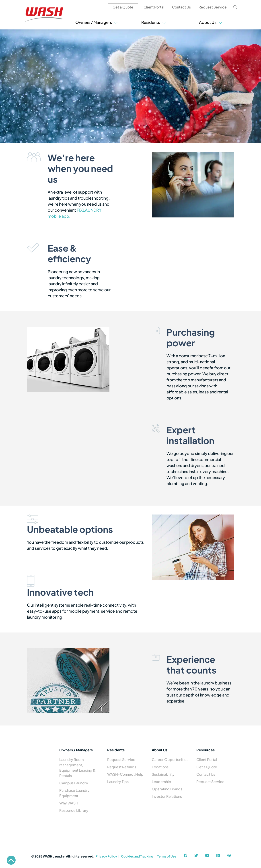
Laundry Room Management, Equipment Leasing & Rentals (77, 768)
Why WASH (69, 803)
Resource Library (74, 810)
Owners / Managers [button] (97, 22)
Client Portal (154, 7)
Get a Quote (123, 7)
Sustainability (163, 774)
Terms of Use (167, 856)
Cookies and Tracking (137, 856)
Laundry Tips (118, 782)
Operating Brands (167, 789)
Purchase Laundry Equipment (74, 793)
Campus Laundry (74, 783)
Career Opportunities (170, 759)
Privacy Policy (106, 856)
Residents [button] (154, 22)
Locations (160, 767)
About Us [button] (211, 22)
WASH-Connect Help (125, 774)
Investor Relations (167, 796)
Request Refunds (122, 767)
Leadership (161, 782)
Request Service (213, 7)
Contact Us (181, 7)
